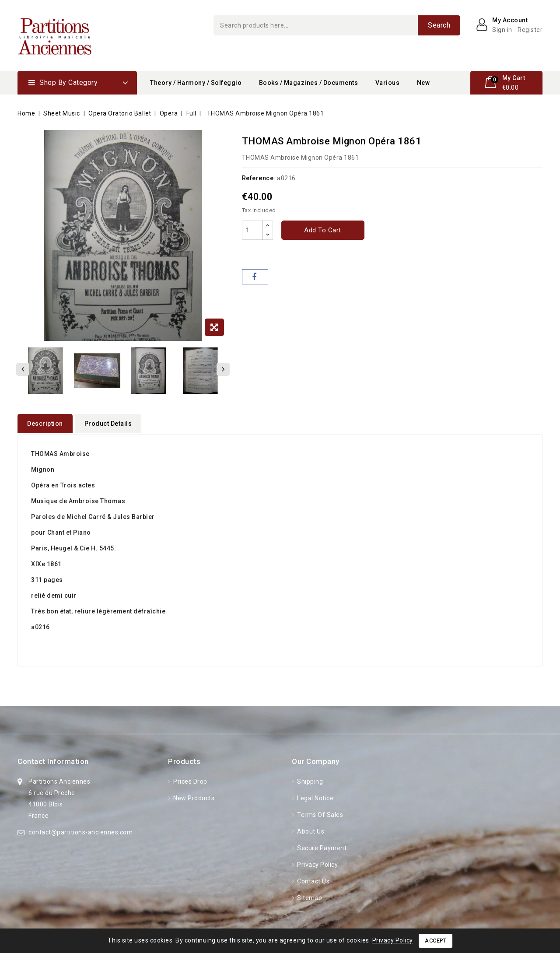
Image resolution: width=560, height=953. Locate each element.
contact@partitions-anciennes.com (80, 831)
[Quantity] (252, 230)
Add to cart (323, 230)
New (423, 83)
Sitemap (309, 897)
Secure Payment (321, 847)
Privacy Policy (317, 863)
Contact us (313, 880)
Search (439, 25)
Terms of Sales (320, 813)
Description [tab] (45, 424)
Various (388, 83)
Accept (436, 941)
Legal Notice (315, 797)
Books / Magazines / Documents (309, 83)
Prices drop (190, 780)
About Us (310, 830)
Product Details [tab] (108, 424)
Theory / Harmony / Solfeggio (196, 83)
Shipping (310, 780)
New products (193, 797)
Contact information (53, 760)
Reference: (259, 178)
